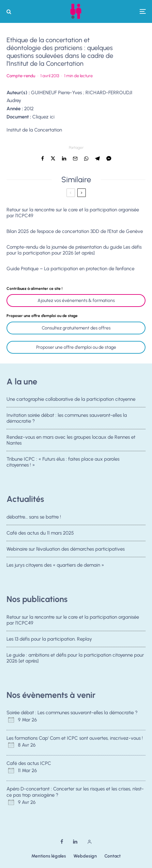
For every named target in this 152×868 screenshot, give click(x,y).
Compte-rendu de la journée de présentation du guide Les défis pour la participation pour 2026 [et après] (74, 250)
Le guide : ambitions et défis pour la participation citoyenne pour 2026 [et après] (75, 658)
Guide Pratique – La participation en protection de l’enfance (70, 269)
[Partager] (43, 159)
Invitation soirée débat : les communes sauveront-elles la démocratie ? (67, 418)
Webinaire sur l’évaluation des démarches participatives (66, 549)
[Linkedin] (75, 842)
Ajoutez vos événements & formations (76, 301)
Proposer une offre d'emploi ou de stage (76, 347)
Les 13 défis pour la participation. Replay (49, 639)
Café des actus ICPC (29, 763)
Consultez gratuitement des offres (76, 328)
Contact (113, 856)
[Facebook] (62, 842)
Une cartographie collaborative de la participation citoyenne (71, 399)
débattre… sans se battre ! (34, 517)
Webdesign (85, 856)
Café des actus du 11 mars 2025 (40, 533)
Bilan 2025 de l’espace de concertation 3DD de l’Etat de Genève (75, 231)
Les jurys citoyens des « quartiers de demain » (55, 566)
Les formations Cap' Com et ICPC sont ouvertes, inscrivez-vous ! (75, 738)
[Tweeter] (53, 159)
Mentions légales (49, 856)
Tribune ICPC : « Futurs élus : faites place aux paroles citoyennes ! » (63, 463)
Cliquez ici (43, 117)
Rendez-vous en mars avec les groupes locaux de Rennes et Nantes (71, 440)
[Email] (75, 159)
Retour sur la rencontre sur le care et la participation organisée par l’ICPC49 (73, 213)
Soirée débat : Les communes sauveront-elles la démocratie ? (72, 713)
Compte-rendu (21, 76)
